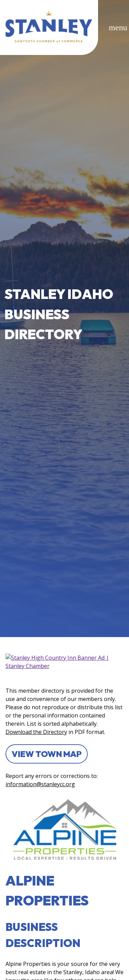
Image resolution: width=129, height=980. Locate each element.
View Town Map (47, 754)
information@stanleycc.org (40, 784)
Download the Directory (36, 732)
